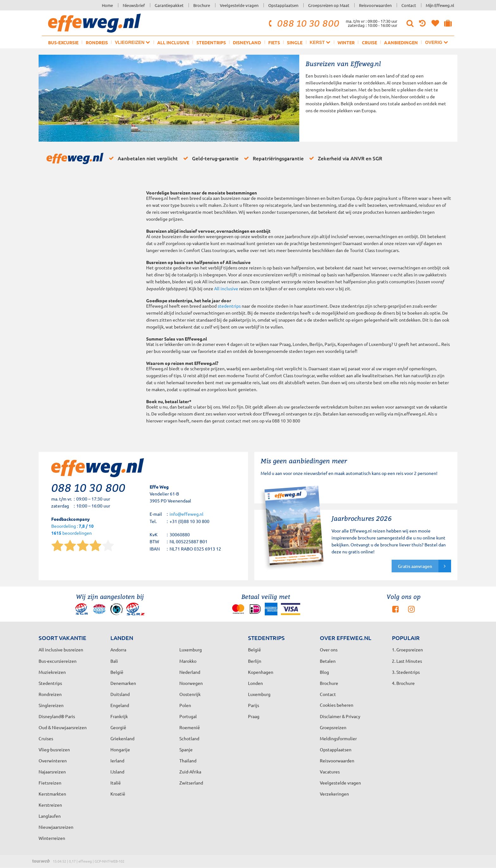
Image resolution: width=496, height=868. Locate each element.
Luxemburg (259, 694)
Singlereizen (51, 705)
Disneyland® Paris (57, 716)
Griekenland (122, 738)
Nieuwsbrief (134, 5)
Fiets (274, 42)
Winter (346, 42)
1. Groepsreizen (407, 649)
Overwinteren (53, 760)
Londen (255, 683)
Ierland (117, 760)
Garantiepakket (169, 5)
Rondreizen (50, 694)
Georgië (118, 727)
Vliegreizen (132, 42)
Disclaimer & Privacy (340, 716)
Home (107, 5)
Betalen (328, 661)
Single (295, 42)
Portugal (188, 716)
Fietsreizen (50, 783)
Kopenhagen (261, 672)
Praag (254, 716)
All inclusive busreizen (61, 649)
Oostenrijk (190, 694)
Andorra (118, 649)
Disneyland (247, 42)
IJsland (117, 772)
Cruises (46, 738)
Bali (114, 661)
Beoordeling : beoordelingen (72, 530)
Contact (409, 5)
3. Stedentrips (406, 672)
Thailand (188, 760)
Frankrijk (119, 716)
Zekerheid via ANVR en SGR (344, 158)
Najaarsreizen (52, 772)
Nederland (190, 672)
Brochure (202, 5)
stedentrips (229, 306)
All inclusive (173, 42)
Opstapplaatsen (283, 5)
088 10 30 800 (303, 23)
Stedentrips (211, 42)
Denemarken (123, 683)
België (117, 672)
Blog (324, 672)
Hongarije (120, 749)
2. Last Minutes (407, 661)
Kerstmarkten (52, 794)
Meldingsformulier (338, 738)
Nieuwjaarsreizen (56, 827)
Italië (116, 783)
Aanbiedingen (401, 42)
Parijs (254, 705)
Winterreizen (52, 838)
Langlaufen (50, 816)
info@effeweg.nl (186, 514)
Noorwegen (191, 683)
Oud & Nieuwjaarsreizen (63, 727)
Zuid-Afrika (190, 772)
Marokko (188, 661)
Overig (437, 42)
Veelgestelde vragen (239, 5)
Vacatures (330, 772)
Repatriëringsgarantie (273, 158)
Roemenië (190, 727)
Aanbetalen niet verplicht (142, 158)
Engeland (120, 705)
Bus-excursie (63, 42)
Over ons (329, 649)
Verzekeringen (334, 794)
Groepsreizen (333, 727)
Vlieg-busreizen (54, 749)
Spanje (186, 749)
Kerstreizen (50, 805)
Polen (185, 705)
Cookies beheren (337, 705)
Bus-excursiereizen (58, 661)
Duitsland (120, 694)
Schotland (189, 738)
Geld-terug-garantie (210, 158)
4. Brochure (403, 683)
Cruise (369, 42)
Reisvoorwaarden (375, 5)
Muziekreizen (52, 672)
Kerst (320, 42)
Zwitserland (191, 783)
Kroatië (118, 794)
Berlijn (255, 661)
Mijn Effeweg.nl (440, 5)
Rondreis (97, 42)
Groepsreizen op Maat (329, 5)
